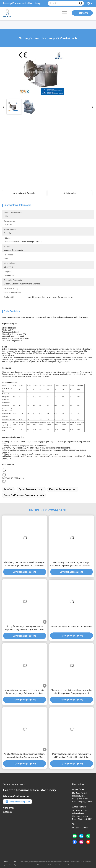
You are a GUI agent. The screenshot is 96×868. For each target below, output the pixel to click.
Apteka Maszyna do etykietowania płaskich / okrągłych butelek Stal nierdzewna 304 (24, 756)
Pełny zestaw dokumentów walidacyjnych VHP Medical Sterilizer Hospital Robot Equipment (72, 756)
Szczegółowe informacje (24, 193)
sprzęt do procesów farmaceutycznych (24, 495)
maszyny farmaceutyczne (62, 489)
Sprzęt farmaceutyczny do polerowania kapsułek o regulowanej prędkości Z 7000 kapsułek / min (25, 628)
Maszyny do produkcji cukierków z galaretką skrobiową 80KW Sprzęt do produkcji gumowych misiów (71, 692)
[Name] (81, 3)
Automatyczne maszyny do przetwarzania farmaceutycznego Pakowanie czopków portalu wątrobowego (24, 692)
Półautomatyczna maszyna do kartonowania (72, 627)
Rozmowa (82, 13)
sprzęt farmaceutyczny (31, 489)
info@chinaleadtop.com (17, 802)
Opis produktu (70, 193)
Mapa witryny (15, 863)
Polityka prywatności (7, 863)
